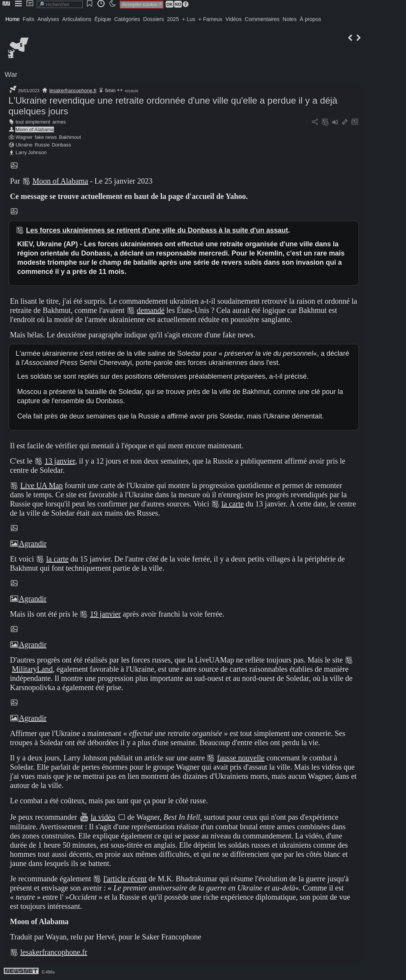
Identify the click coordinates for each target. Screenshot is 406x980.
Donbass (61, 145)
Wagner (24, 137)
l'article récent (125, 879)
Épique (103, 19)
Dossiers (153, 19)
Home (12, 19)
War (11, 74)
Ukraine (24, 145)
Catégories (127, 19)
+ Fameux (210, 19)
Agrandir (28, 544)
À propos (310, 19)
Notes (290, 19)
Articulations (77, 19)
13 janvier (60, 461)
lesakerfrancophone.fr (73, 90)
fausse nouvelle (241, 758)
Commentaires (262, 19)
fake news (46, 137)
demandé (151, 310)
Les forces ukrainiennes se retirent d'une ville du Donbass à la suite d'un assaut (157, 230)
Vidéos (234, 19)
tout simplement (33, 122)
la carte (233, 504)
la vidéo (103, 817)
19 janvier (105, 614)
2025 (173, 19)
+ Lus (189, 19)
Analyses (48, 19)
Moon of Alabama (35, 129)
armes (59, 122)
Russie (42, 145)
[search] (60, 4)
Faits (28, 19)
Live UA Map (42, 485)
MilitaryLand (32, 669)
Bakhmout (70, 137)
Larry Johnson (31, 152)
